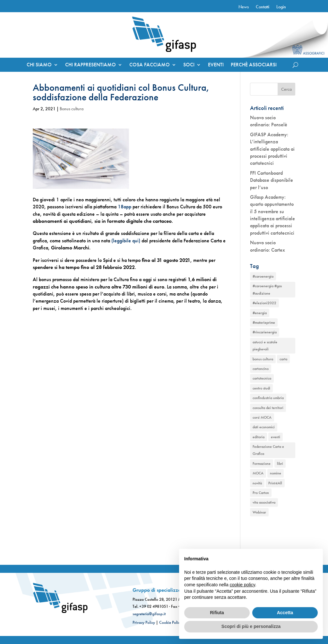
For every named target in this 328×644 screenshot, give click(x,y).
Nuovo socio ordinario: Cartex (268, 246)
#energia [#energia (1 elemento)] (260, 313)
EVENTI (216, 65)
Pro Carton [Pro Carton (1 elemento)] (261, 493)
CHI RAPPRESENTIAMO (91, 65)
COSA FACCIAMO (150, 65)
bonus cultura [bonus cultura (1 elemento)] (263, 359)
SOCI (189, 65)
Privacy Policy (144, 622)
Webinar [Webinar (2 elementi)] (259, 512)
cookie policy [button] (242, 585)
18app (125, 207)
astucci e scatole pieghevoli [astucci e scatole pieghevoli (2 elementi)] (265, 346)
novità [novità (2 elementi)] (257, 483)
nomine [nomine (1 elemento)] (276, 473)
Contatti (263, 7)
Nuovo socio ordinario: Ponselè (269, 121)
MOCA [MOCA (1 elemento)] (258, 473)
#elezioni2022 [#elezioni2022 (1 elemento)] (264, 303)
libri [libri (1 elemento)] (280, 464)
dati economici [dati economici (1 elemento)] (264, 427)
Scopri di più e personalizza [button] (251, 626)
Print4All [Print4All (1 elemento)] (275, 483)
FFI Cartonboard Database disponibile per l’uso (272, 180)
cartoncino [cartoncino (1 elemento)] (261, 369)
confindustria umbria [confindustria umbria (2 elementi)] (268, 398)
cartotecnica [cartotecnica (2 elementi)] (262, 378)
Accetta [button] (285, 613)
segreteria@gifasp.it (149, 614)
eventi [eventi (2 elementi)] (276, 437)
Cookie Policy (170, 622)
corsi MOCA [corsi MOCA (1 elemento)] (262, 417)
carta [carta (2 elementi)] (283, 359)
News (244, 7)
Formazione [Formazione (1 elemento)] (262, 464)
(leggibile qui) (126, 241)
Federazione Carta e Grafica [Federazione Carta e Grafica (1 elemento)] (268, 450)
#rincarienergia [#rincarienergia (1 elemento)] (265, 332)
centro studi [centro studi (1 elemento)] (261, 388)
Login (281, 7)
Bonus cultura (72, 109)
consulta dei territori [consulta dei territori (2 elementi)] (268, 408)
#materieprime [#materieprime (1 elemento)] (264, 322)
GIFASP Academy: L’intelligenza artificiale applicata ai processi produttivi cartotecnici (272, 149)
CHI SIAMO (39, 65)
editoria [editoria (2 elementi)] (259, 437)
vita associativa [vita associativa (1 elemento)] (264, 502)
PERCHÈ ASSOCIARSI (254, 65)
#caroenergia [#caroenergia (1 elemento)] (263, 276)
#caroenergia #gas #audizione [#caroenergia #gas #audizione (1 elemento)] (267, 289)
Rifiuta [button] (217, 613)
